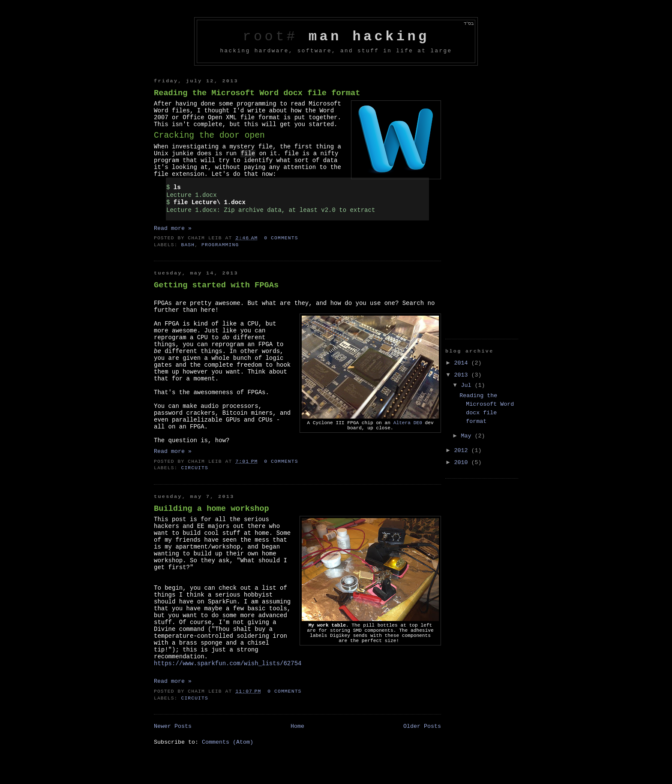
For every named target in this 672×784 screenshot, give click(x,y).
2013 (463, 375)
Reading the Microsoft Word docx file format (257, 93)
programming (220, 245)
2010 (463, 463)
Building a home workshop (211, 509)
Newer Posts (173, 726)
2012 (463, 451)
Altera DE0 (408, 423)
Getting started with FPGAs (216, 285)
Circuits (194, 468)
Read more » (173, 228)
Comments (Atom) (228, 742)
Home (297, 726)
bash (188, 245)
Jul (468, 385)
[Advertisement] (480, 199)
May (468, 436)
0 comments (281, 238)
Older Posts (422, 726)
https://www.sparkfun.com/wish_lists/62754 (228, 663)
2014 (463, 363)
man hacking (369, 37)
